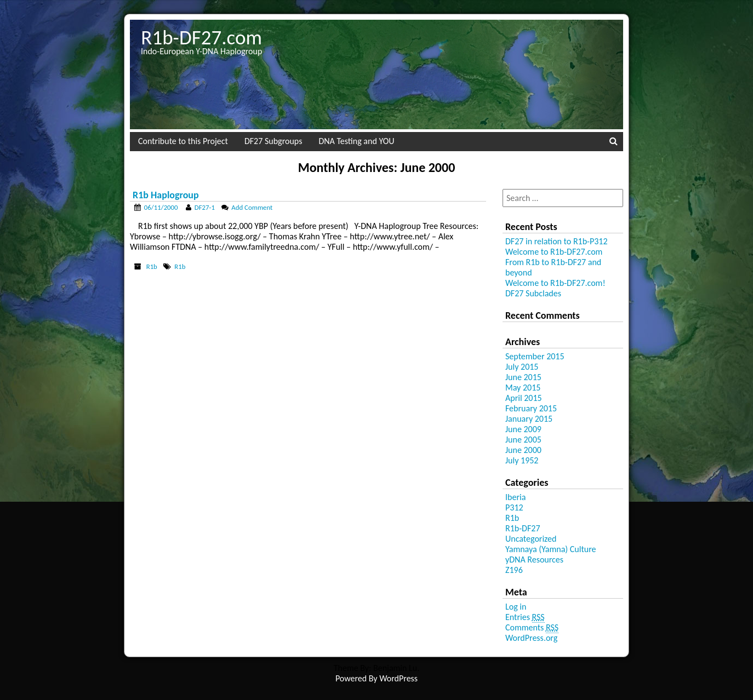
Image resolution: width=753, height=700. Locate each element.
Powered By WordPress (376, 678)
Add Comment (252, 207)
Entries (525, 617)
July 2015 (522, 367)
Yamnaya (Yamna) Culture (551, 549)
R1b (152, 266)
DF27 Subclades (533, 293)
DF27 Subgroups (273, 141)
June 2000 (523, 450)
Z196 (514, 570)
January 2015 (529, 419)
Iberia (515, 497)
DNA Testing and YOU (356, 141)
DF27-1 (205, 207)
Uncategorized (531, 539)
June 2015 (523, 377)
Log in (516, 607)
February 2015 (531, 408)
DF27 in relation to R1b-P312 (557, 241)
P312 (514, 507)
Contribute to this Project (183, 141)
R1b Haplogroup (166, 195)
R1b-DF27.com (201, 38)
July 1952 (522, 460)
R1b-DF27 (523, 528)
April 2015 (524, 398)
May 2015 (523, 388)
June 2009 (523, 429)
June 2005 (523, 440)
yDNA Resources (534, 560)
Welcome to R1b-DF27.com (554, 252)
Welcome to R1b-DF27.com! (555, 283)
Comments (532, 628)
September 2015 (535, 356)
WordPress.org (531, 638)
